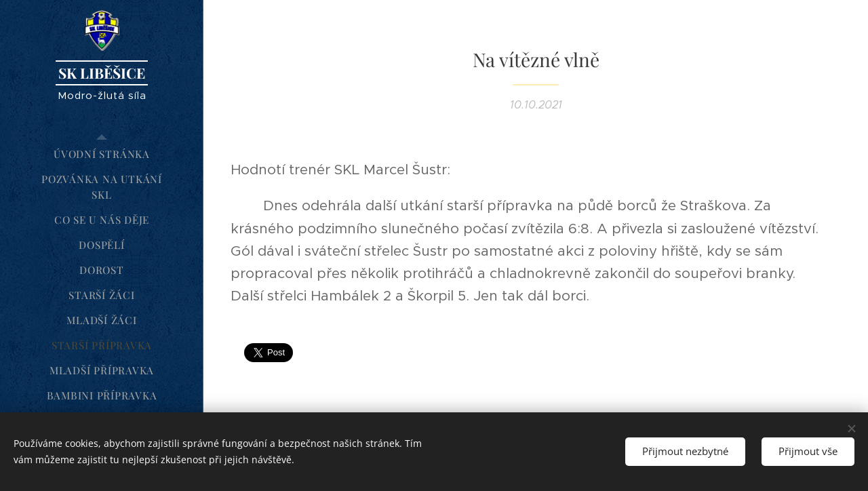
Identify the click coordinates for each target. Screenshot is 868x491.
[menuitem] (102, 154)
